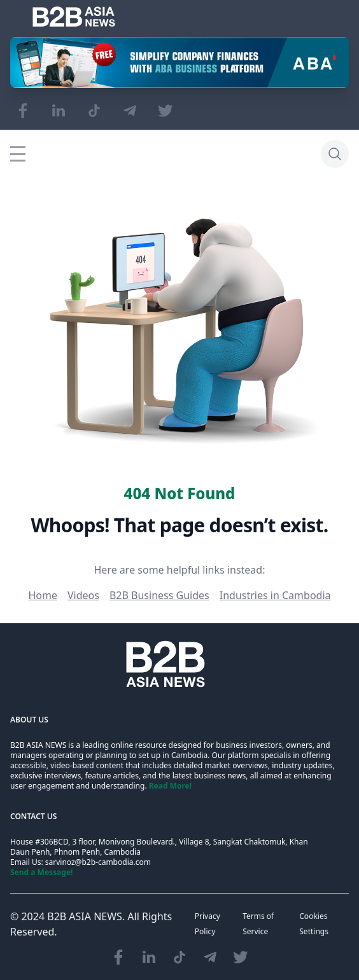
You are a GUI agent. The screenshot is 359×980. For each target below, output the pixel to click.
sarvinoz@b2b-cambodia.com (98, 862)
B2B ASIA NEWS (85, 916)
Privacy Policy (208, 924)
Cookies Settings (314, 924)
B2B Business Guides (159, 595)
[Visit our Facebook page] (23, 111)
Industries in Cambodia (275, 595)
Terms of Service (258, 924)
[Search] (335, 154)
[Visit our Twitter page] (165, 111)
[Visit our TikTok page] (94, 111)
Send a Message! (41, 872)
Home (43, 595)
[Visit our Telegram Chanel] (130, 111)
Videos (83, 595)
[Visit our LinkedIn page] (59, 111)
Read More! (170, 786)
